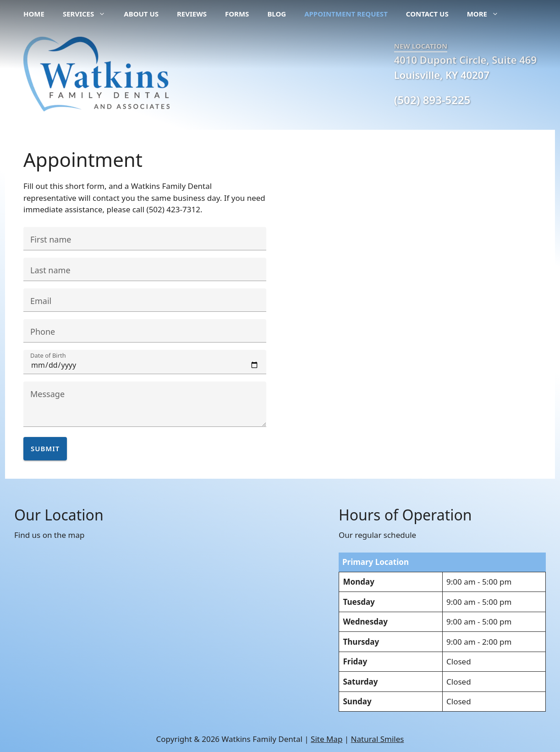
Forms (237, 14)
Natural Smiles (378, 739)
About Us (141, 14)
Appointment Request (346, 14)
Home (34, 14)
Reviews (192, 14)
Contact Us (427, 14)
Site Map (327, 739)
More (487, 14)
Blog (277, 14)
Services (89, 14)
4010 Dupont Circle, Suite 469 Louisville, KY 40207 (465, 67)
